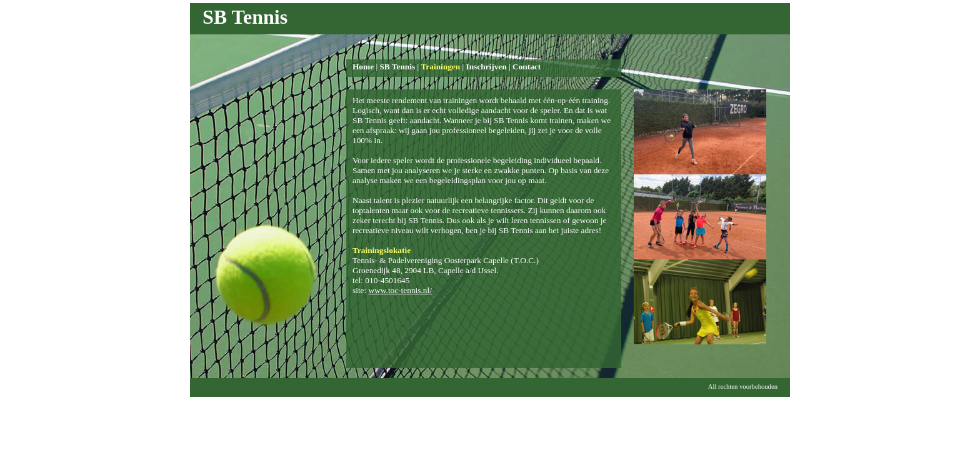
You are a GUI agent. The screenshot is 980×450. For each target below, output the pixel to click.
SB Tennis (397, 67)
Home (363, 67)
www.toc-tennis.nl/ (400, 290)
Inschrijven (487, 67)
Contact (527, 67)
